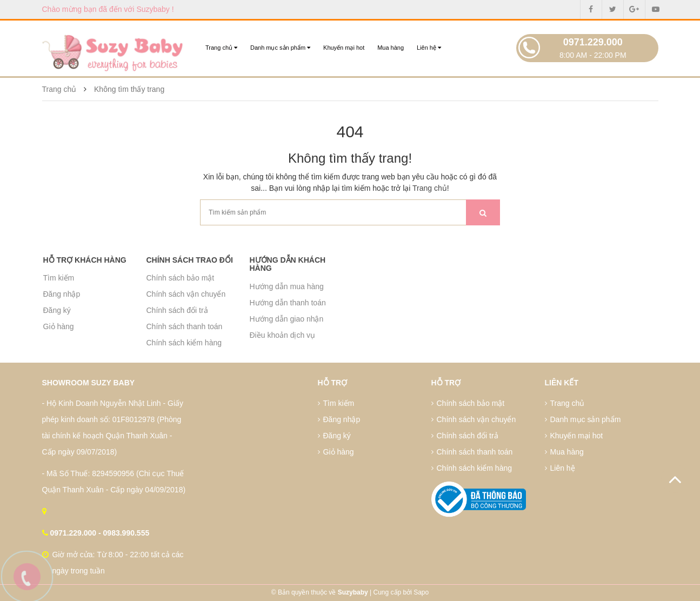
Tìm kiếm (59, 278)
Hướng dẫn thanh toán (288, 303)
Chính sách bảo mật (181, 278)
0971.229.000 (593, 42)
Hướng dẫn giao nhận (287, 319)
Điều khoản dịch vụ (283, 335)
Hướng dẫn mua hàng (287, 286)
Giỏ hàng (59, 326)
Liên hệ (429, 48)
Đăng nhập (62, 294)
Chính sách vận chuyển (186, 294)
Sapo (421, 592)
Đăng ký (57, 310)
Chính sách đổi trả (177, 310)
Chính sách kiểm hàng (184, 343)
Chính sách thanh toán (185, 326)
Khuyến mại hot (344, 48)
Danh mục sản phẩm (280, 48)
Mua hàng (391, 48)
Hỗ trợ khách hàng (85, 260)
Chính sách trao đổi (190, 260)
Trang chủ (221, 48)
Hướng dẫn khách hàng (288, 264)
